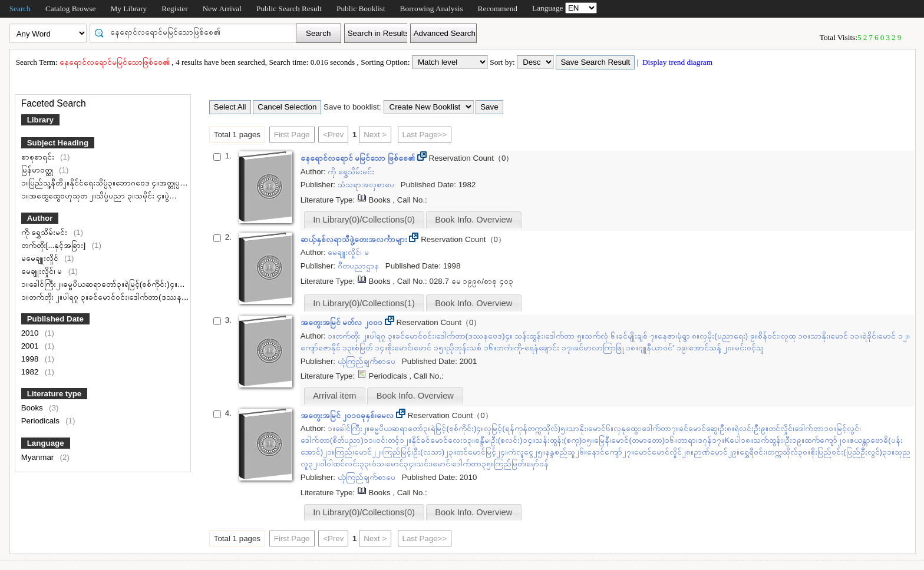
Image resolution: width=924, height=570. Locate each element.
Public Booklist (361, 9)
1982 (31, 372)
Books (33, 408)
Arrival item (334, 396)
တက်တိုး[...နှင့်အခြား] (55, 245)
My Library (128, 9)
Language (46, 443)
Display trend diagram (677, 62)
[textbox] (197, 32)
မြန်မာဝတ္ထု (38, 170)
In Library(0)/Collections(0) (364, 220)
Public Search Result (289, 9)
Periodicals (42, 421)
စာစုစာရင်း (39, 157)
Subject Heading (58, 143)
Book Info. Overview (473, 220)
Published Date (55, 319)
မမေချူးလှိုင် (41, 258)
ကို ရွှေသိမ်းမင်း (45, 232)
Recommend (498, 9)
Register (174, 9)
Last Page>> (425, 135)
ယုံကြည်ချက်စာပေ (368, 361)
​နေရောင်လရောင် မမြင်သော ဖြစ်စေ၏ (359, 158)
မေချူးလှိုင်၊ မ (43, 271)
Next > (375, 135)
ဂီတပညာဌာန (359, 266)
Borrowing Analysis (432, 9)
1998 (31, 359)
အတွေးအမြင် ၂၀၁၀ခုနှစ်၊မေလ (348, 415)
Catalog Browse (71, 9)
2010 (31, 333)
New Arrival (222, 9)
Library (40, 120)
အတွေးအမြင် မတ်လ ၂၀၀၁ (343, 322)
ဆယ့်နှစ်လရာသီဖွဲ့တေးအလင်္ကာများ (355, 239)
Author (40, 218)
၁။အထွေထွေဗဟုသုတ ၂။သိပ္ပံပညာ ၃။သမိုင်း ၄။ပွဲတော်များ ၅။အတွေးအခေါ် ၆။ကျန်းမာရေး (159, 196)
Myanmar (39, 457)
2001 (31, 346)
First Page (292, 135)
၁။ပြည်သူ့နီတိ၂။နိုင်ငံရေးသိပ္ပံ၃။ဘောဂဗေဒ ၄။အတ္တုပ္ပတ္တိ (105, 183)
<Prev (333, 135)
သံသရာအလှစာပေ (367, 185)
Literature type (55, 394)
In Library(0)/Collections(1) (364, 303)
